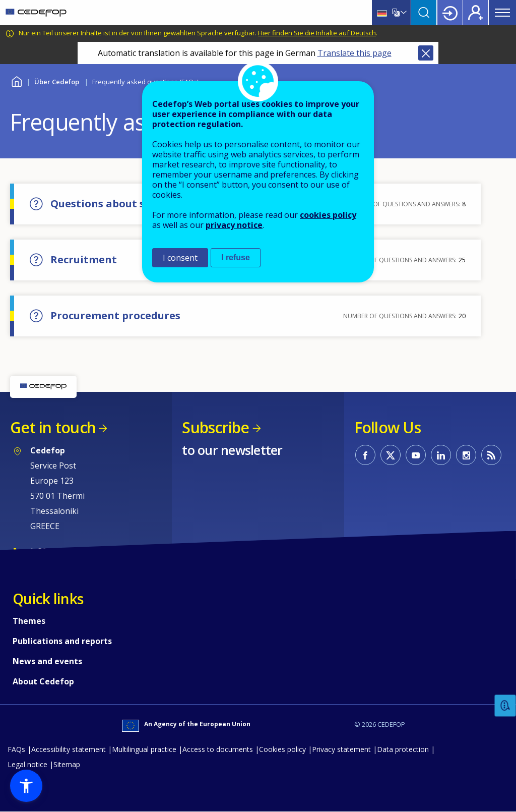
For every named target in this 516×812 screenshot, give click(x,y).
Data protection (403, 749)
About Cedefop (43, 681)
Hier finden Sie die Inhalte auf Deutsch (317, 33)
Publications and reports (62, 641)
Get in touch (53, 427)
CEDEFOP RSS (491, 455)
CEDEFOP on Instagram (466, 455)
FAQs (16, 749)
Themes (29, 621)
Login (450, 13)
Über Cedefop (57, 82)
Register (476, 13)
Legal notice (27, 764)
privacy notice (234, 225)
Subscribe (215, 427)
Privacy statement (341, 749)
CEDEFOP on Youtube (416, 455)
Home (16, 80)
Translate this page (354, 53)
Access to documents (218, 749)
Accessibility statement (69, 749)
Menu (502, 13)
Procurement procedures (115, 315)
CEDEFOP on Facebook (365, 455)
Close (426, 53)
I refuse (236, 257)
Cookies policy (282, 749)
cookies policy (328, 215)
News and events (47, 661)
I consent (180, 258)
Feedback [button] (505, 706)
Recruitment (84, 259)
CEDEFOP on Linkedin (441, 455)
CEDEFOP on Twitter (391, 455)
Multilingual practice (144, 749)
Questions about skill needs (123, 204)
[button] (26, 786)
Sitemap (67, 764)
